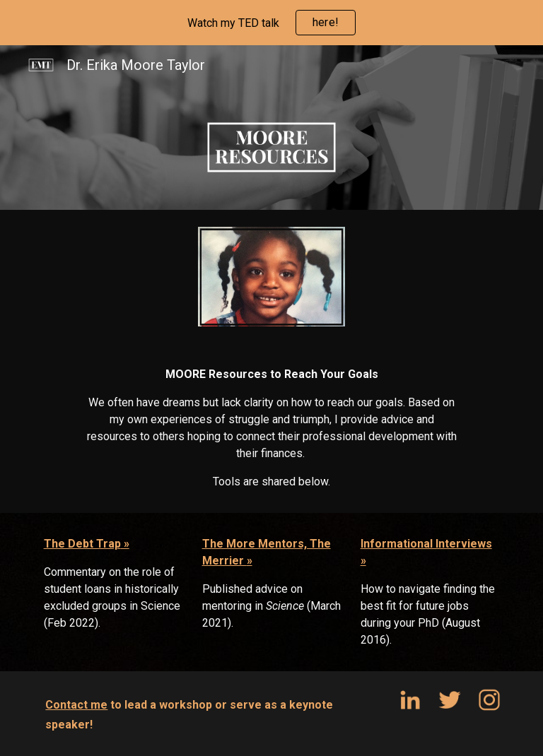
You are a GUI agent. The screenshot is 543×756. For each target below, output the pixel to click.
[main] (271, 428)
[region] (271, 23)
